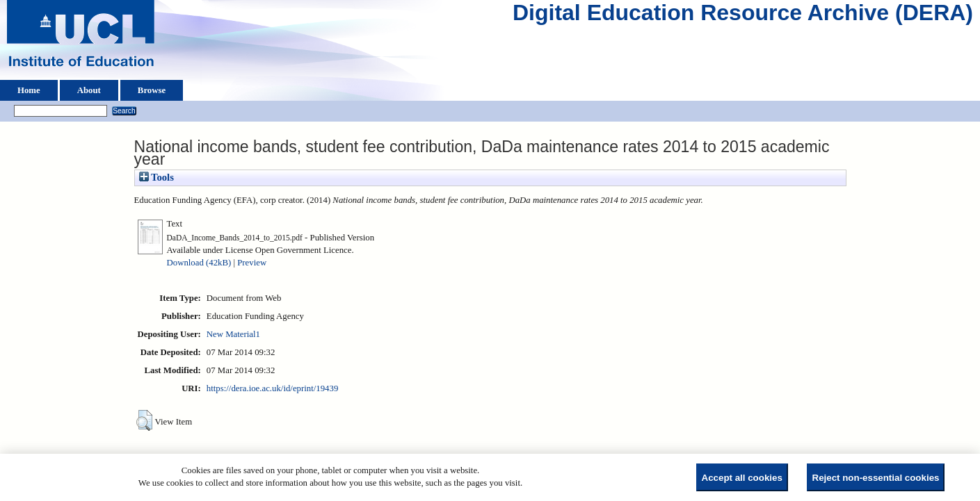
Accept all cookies (742, 478)
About (89, 90)
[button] (144, 420)
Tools (156, 177)
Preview (252, 263)
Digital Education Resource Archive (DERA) (743, 16)
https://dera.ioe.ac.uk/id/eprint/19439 (272, 388)
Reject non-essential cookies (876, 478)
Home (29, 90)
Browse (152, 90)
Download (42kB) (199, 263)
